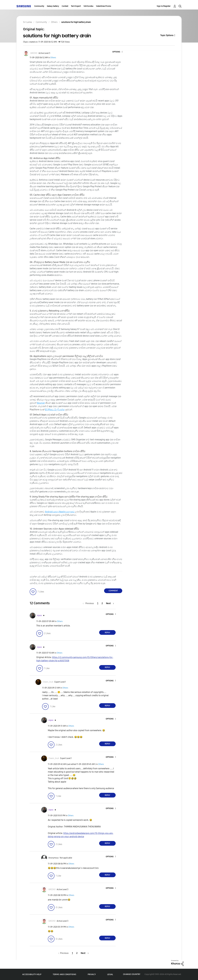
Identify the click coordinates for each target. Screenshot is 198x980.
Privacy (92, 974)
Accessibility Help (32, 974)
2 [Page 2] (102, 603)
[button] (118, 52)
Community (39, 6)
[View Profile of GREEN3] (34, 53)
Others (53, 58)
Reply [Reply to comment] (107, 633)
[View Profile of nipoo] (39, 615)
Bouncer (41, 403)
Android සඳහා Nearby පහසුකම (60, 512)
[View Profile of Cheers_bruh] (48, 682)
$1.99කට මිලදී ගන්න (55, 410)
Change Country (132, 974)
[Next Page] (110, 603)
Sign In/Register (164, 6)
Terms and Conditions (64, 974)
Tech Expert (76, 6)
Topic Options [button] (167, 35)
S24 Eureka (88, 6)
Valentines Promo (104, 6)
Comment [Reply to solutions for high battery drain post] (113, 591)
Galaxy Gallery (53, 6)
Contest (65, 6)
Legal (110, 974)
